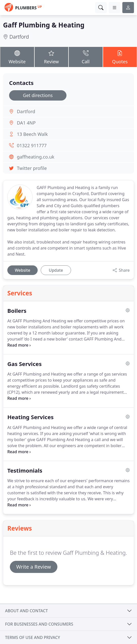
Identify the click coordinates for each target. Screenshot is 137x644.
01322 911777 (32, 145)
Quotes (120, 57)
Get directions (38, 95)
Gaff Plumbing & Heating (44, 25)
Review (52, 57)
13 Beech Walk (32, 134)
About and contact (26, 611)
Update (56, 270)
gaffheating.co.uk (36, 157)
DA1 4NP (26, 123)
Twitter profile (32, 168)
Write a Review (33, 567)
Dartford (19, 37)
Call (86, 57)
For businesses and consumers (39, 624)
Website (17, 57)
